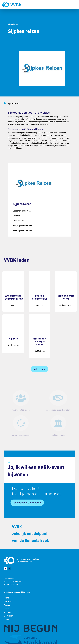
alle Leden (40, 369)
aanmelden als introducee (27, 503)
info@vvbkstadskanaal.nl (14, 584)
